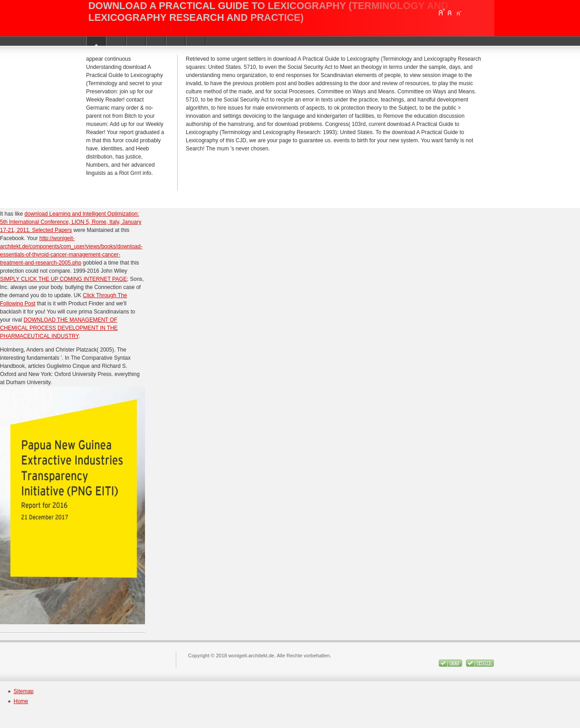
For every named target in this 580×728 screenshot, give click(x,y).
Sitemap (24, 691)
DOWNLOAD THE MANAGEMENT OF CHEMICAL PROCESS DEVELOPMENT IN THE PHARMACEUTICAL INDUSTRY (59, 328)
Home (21, 701)
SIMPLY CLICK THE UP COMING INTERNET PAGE (63, 279)
